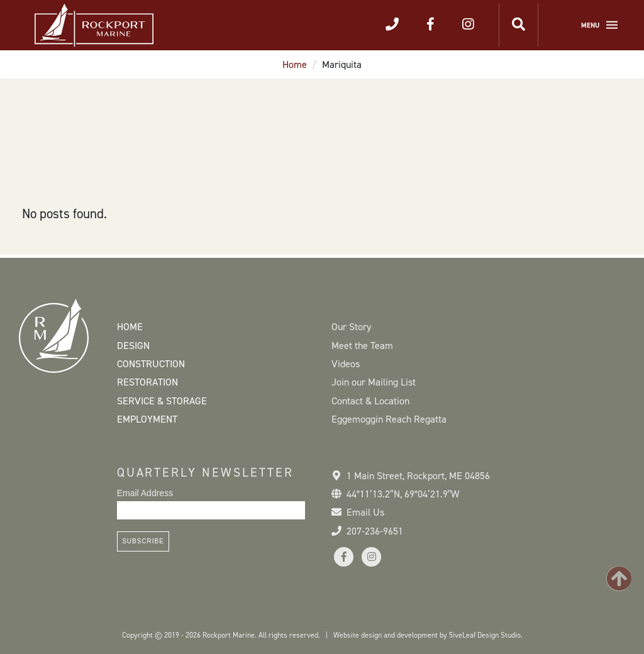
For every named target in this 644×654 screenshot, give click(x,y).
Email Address (145, 493)
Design (133, 346)
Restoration (147, 382)
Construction (151, 364)
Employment (147, 419)
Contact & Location (370, 401)
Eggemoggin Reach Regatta (389, 419)
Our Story (351, 327)
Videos (346, 364)
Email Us (365, 512)
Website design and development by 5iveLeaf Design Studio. (428, 635)
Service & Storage (162, 401)
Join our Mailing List (374, 382)
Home (295, 64)
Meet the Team (362, 346)
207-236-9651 (375, 531)
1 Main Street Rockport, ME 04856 (418, 476)
